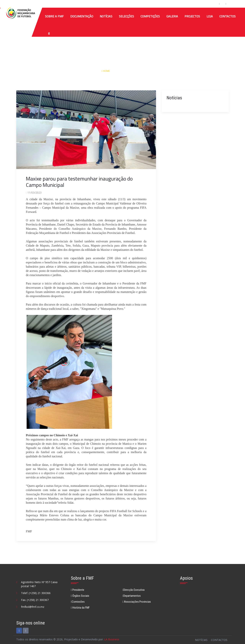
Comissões (78, 602)
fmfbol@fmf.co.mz (33, 607)
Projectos (192, 16)
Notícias (106, 16)
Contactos (227, 16)
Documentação (82, 16)
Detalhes (138, 71)
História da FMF (80, 608)
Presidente (78, 590)
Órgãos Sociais (80, 596)
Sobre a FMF (54, 16)
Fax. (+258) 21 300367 (35, 600)
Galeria (172, 16)
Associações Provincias (137, 602)
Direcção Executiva (134, 590)
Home (106, 71)
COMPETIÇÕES (150, 16)
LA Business (112, 639)
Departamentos (132, 596)
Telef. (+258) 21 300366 (36, 593)
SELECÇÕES (126, 16)
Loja (210, 16)
